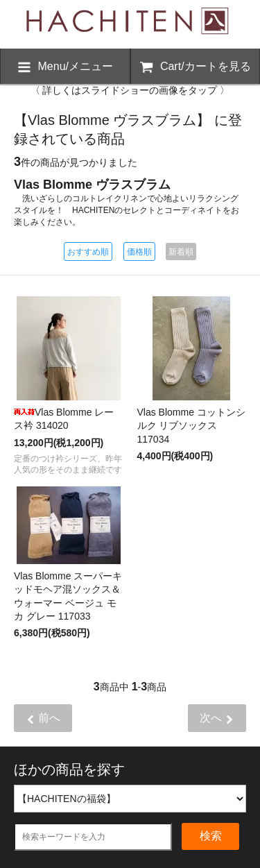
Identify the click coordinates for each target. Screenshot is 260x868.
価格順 (139, 252)
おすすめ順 (88, 252)
